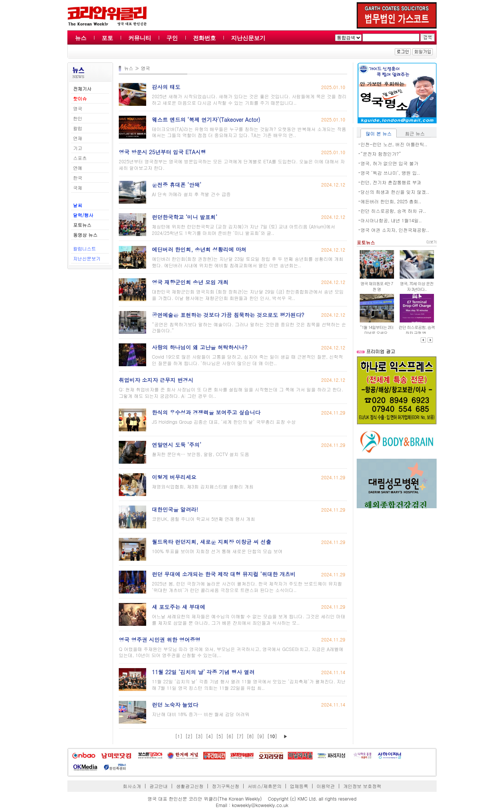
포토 (107, 38)
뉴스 (81, 38)
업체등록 (299, 786)
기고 (78, 148)
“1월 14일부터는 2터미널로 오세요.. (377, 330)
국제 (78, 187)
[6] (230, 736)
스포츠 (80, 158)
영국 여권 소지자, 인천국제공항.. (395, 230)
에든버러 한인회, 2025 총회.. (391, 201)
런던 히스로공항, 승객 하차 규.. (393, 211)
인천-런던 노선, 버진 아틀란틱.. (394, 144)
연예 (78, 168)
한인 (78, 118)
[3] (199, 736)
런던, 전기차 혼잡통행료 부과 (391, 182)
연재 (78, 138)
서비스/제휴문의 (264, 786)
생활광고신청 (190, 786)
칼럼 (78, 128)
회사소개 (132, 786)
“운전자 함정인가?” (381, 154)
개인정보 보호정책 (362, 786)
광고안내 (159, 786)
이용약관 (325, 786)
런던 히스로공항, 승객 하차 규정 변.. (417, 330)
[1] (179, 736)
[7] (240, 736)
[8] (250, 736)
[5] (220, 736)
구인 (172, 38)
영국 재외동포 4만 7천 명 (377, 286)
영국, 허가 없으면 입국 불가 (389, 163)
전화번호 (204, 38)
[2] (189, 736)
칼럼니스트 (85, 248)
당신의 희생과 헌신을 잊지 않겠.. (395, 192)
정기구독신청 (226, 786)
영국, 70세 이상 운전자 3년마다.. (416, 286)
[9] (261, 736)
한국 (78, 178)
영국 (78, 108)
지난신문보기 (248, 38)
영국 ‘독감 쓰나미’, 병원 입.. (390, 173)
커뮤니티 (140, 38)
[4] (210, 736)
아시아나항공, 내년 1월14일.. (391, 220)
